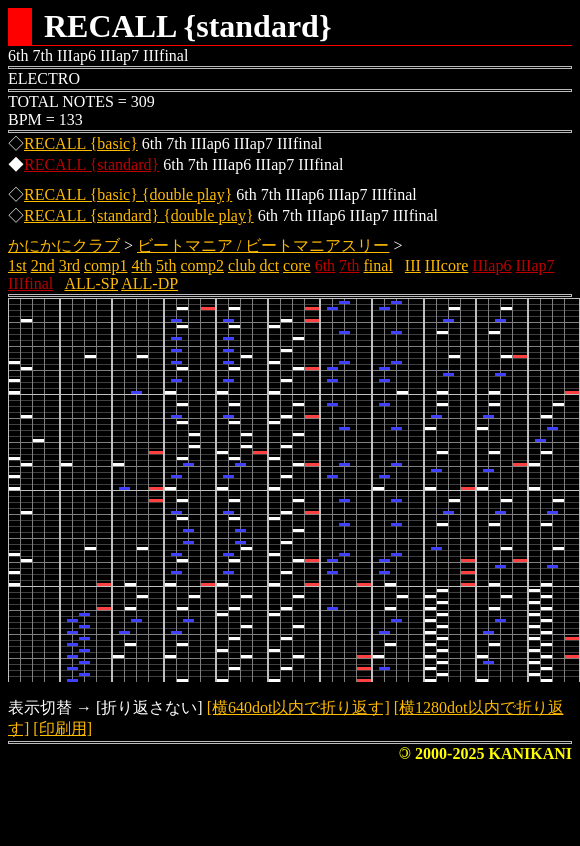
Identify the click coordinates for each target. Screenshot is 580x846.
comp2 (202, 265)
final (378, 265)
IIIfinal (30, 283)
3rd (69, 265)
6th (325, 265)
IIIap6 (491, 265)
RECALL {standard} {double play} (139, 215)
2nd (43, 265)
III (413, 265)
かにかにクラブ (64, 245)
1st (17, 265)
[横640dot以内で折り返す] (298, 707)
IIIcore (447, 265)
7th (349, 265)
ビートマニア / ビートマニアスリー (263, 245)
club (242, 265)
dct (270, 265)
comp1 (106, 265)
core (297, 265)
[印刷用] (62, 728)
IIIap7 (534, 265)
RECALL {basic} (81, 143)
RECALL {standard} (91, 164)
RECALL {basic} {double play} (128, 194)
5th (166, 265)
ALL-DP (149, 283)
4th (142, 265)
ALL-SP (91, 283)
